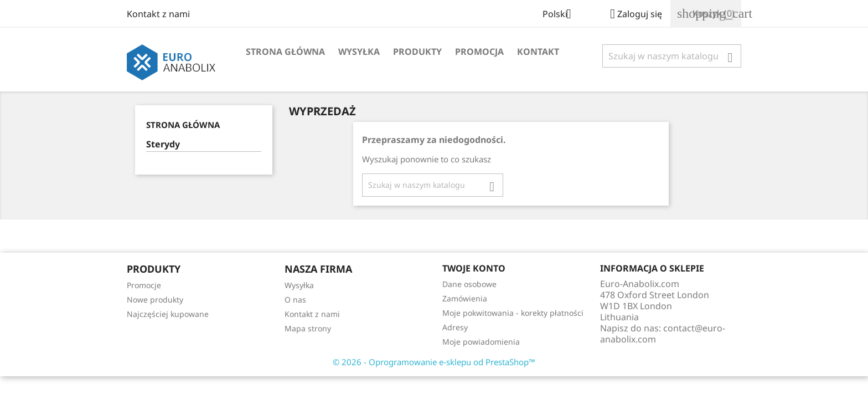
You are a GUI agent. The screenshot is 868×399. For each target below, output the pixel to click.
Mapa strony (308, 328)
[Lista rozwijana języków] (561, 15)
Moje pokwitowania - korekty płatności (513, 313)
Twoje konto (474, 268)
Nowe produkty (155, 300)
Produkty (417, 52)
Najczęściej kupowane (168, 314)
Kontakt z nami (158, 14)
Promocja (479, 52)
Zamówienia (465, 298)
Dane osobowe (469, 284)
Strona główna (285, 52)
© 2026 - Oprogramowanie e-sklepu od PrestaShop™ (434, 362)
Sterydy (163, 144)
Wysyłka (359, 52)
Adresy (455, 327)
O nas (295, 300)
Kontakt (538, 52)
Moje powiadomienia (481, 342)
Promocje (144, 285)
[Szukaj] (672, 56)
